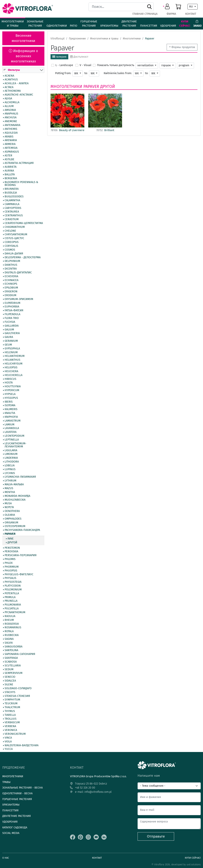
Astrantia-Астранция (19, 163)
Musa (8, 504)
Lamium (9, 425)
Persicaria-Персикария (21, 556)
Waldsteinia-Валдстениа (22, 745)
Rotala (9, 631)
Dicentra (11, 269)
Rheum (9, 620)
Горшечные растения (89, 24)
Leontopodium (14, 436)
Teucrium (11, 704)
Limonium (11, 454)
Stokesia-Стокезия (17, 696)
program (184, 65)
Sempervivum (13, 673)
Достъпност (79, 57)
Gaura (9, 337)
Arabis (9, 137)
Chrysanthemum (16, 235)
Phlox (9, 563)
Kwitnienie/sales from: (118, 73)
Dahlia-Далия (14, 254)
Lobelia (10, 466)
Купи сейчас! (185, 24)
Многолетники (66, 87)
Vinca (8, 738)
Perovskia (11, 552)
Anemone (11, 121)
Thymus (10, 711)
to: (86, 73)
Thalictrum (12, 707)
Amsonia (10, 110)
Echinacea (11, 280)
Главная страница (145, 14)
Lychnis (10, 473)
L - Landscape (64, 65)
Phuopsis (11, 571)
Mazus (9, 488)
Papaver (10, 534)
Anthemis (11, 129)
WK (77, 73)
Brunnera (12, 189)
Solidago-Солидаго (18, 688)
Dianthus (11, 265)
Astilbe (9, 159)
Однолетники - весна (17, 793)
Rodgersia (12, 624)
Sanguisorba (13, 647)
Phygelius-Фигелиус (19, 575)
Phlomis (10, 559)
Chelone (10, 231)
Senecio (10, 677)
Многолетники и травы (13, 24)
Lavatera (11, 432)
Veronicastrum (15, 734)
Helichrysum (13, 364)
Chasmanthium (15, 227)
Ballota (10, 175)
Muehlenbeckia (15, 500)
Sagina (9, 639)
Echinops (11, 284)
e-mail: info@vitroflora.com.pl (91, 792)
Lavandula (12, 428)
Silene (9, 685)
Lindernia (11, 458)
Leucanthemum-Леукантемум (15, 445)
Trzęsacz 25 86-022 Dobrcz (88, 784)
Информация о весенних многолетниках (23, 56)
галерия (59, 57)
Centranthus (14, 216)
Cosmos (10, 250)
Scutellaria (13, 666)
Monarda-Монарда (17, 496)
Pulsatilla (12, 609)
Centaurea (12, 212)
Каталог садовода (15, 828)
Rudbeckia (12, 635)
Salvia (9, 643)
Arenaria (11, 141)
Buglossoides (14, 197)
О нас (6, 858)
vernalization (146, 65)
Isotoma (10, 406)
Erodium (10, 295)
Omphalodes (13, 519)
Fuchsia (10, 322)
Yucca (9, 749)
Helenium (11, 352)
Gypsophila (12, 349)
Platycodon (13, 586)
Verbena (10, 726)
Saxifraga (11, 658)
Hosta (9, 383)
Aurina (9, 171)
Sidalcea (10, 681)
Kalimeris (11, 409)
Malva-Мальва (14, 485)
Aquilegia (11, 133)
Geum (8, 345)
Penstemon (12, 548)
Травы (6, 782)
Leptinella (12, 440)
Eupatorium (12, 303)
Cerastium (12, 219)
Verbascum (12, 723)
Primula (10, 597)
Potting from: (63, 73)
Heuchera (11, 371)
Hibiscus (10, 379)
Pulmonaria (13, 605)
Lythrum (10, 481)
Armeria (10, 144)
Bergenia (11, 178)
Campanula (12, 204)
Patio (74, 26)
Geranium (11, 341)
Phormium (12, 567)
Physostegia (13, 582)
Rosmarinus (13, 628)
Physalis (10, 578)
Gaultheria (12, 333)
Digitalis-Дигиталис (18, 273)
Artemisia (11, 148)
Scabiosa (11, 662)
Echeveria (11, 276)
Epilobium (11, 288)
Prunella (11, 601)
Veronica (11, 730)
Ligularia (11, 450)
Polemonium (13, 590)
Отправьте (156, 836)
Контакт (191, 14)
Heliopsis (11, 368)
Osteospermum (15, 526)
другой (12, 543)
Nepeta (9, 507)
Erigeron (11, 292)
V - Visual (85, 65)
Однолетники (57, 26)
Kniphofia (11, 417)
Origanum (11, 523)
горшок (166, 65)
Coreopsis (12, 242)
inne (11, 539)
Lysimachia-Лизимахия (20, 477)
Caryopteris (13, 208)
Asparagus (12, 152)
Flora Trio (12, 318)
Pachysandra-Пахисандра (22, 530)
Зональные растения (35, 24)
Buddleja (11, 193)
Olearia (10, 515)
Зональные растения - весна (22, 788)
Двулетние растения (129, 24)
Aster (8, 156)
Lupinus (10, 469)
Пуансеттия (149, 26)
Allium (9, 106)
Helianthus (12, 360)
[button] (167, 7)
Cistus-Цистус (14, 238)
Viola (8, 742)
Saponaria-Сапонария (20, 654)
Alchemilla (12, 102)
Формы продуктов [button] (183, 47)
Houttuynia (13, 387)
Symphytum (12, 700)
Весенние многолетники (23, 38)
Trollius (11, 719)
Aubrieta (11, 167)
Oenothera (12, 511)
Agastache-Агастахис (19, 95)
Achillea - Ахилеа (17, 83)
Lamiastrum (13, 421)
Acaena (9, 76)
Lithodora (12, 462)
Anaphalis (11, 114)
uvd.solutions (194, 864)
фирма (171, 14)
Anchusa (11, 118)
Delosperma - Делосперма (23, 257)
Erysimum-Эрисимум (19, 299)
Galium (9, 330)
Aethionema (13, 91)
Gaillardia (12, 326)
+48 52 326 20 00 (83, 788)
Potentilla (12, 593)
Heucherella (13, 375)
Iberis (9, 402)
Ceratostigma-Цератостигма (24, 223)
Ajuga (8, 99)
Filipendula (12, 314)
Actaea (9, 87)
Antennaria (12, 125)
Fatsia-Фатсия (14, 311)
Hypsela (10, 394)
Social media (11, 833)
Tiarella (10, 715)
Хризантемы (109, 26)
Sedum (9, 669)
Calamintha (12, 200)
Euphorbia (12, 307)
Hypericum (12, 390)
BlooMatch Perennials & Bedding (21, 184)
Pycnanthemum (15, 612)
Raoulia (10, 616)
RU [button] (191, 7)
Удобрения (168, 26)
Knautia (10, 413)
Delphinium (12, 261)
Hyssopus (11, 398)
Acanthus (11, 80)
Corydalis (11, 246)
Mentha (10, 492)
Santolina (11, 651)
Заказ (197, 24)
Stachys (10, 692)
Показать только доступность (116, 65)
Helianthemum (15, 356)
